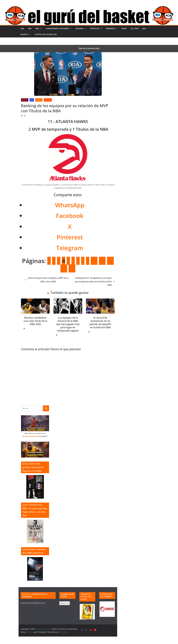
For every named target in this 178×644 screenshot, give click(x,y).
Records (79, 28)
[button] (40, 29)
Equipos (24, 34)
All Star (135, 28)
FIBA (37, 28)
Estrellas (95, 28)
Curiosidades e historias (57, 28)
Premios (39, 100)
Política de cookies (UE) (46, 34)
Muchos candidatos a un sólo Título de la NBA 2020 (35, 321)
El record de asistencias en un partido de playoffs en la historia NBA (100, 322)
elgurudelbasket (31, 436)
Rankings (110, 28)
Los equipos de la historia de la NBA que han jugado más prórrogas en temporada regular (68, 324)
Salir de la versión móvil (89, 48)
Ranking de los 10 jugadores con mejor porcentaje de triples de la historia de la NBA (95, 282)
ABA (30, 28)
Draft (124, 28)
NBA (22, 28)
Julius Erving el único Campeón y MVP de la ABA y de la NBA (46, 280)
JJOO (144, 28)
